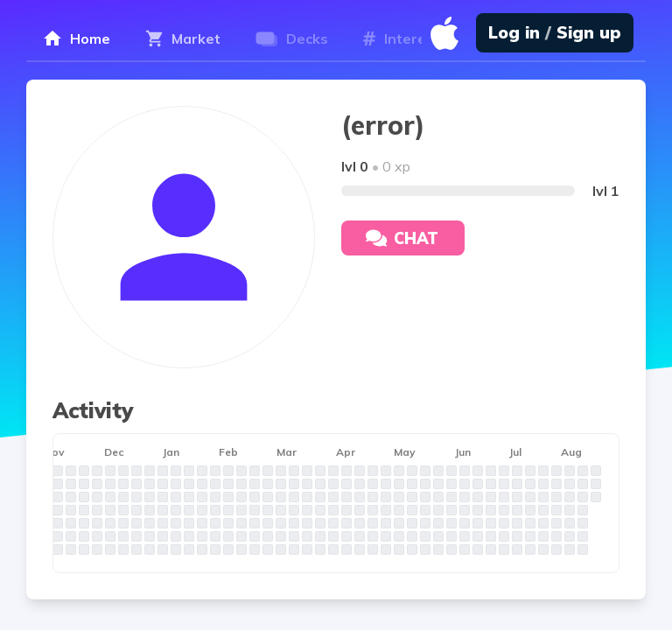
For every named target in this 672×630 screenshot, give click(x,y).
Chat (402, 238)
